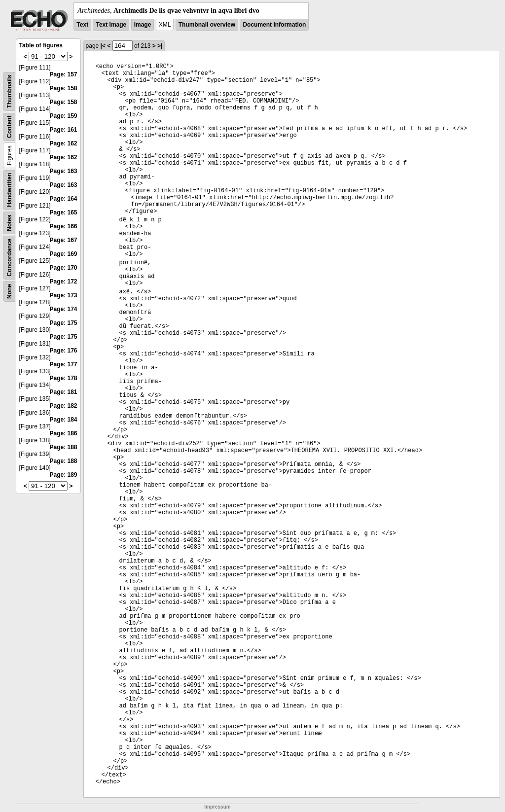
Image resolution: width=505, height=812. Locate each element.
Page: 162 (64, 143)
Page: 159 (64, 116)
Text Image (111, 25)
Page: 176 (64, 351)
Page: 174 (64, 309)
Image (143, 25)
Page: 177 (64, 364)
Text (82, 25)
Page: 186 (64, 433)
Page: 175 (64, 323)
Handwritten (9, 190)
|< (103, 46)
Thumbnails (9, 91)
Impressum (217, 807)
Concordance (9, 258)
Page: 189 (64, 475)
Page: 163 (64, 171)
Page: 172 (64, 282)
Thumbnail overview (207, 25)
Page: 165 (64, 212)
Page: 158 (64, 88)
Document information (274, 25)
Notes (9, 223)
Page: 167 (64, 240)
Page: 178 (64, 378)
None (9, 291)
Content (9, 127)
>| (160, 46)
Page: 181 (64, 392)
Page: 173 (64, 295)
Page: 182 (64, 406)
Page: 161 (64, 130)
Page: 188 (64, 447)
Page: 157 (64, 74)
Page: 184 (64, 420)
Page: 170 (64, 268)
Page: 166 (64, 226)
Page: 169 (64, 254)
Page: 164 (64, 199)
